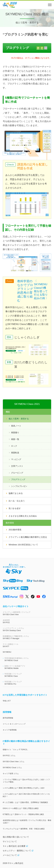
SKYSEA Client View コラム (14, 762)
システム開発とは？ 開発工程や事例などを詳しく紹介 (24, 788)
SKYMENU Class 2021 (27, 404)
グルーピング (17, 473)
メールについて (11, 855)
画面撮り (15, 433)
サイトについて (10, 841)
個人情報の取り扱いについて (16, 837)
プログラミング (18, 479)
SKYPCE (27, 621)
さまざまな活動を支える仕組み (23, 516)
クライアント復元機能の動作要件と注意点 (28, 537)
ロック (14, 446)
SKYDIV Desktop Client (27, 629)
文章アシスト (17, 466)
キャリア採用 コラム (11, 774)
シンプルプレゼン (19, 486)
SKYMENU (7, 652)
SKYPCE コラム (9, 756)
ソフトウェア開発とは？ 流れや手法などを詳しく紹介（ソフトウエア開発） (26, 781)
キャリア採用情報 (10, 730)
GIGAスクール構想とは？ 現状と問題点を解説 (21, 808)
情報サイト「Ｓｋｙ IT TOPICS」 (16, 750)
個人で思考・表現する (19, 419)
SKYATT (27, 645)
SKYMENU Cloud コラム (12, 768)
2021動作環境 (15, 530)
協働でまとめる (16, 493)
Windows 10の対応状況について (23, 545)
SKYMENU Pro (28, 683)
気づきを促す (15, 508)
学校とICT (7, 701)
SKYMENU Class (28, 675)
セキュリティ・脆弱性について (18, 851)
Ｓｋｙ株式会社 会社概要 (15, 846)
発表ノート (16, 426)
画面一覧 (15, 439)
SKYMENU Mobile (28, 667)
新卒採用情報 (8, 718)
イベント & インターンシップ (14, 724)
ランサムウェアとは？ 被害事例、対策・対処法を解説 (24, 829)
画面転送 (15, 453)
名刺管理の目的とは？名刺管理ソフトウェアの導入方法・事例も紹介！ (27, 822)
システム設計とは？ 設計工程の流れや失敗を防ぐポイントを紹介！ (26, 795)
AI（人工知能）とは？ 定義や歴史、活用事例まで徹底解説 (25, 802)
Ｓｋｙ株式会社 (16, 863)
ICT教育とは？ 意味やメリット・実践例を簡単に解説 (23, 814)
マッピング (16, 459)
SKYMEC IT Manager (27, 637)
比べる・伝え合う (17, 501)
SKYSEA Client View (27, 613)
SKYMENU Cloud (28, 659)
